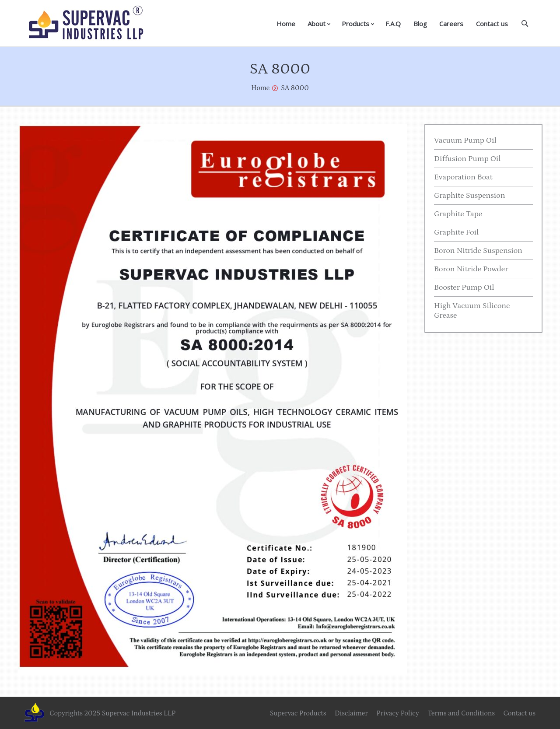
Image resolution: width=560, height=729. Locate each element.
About (317, 24)
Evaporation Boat (463, 177)
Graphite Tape (458, 214)
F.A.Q (393, 24)
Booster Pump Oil (464, 287)
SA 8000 (295, 88)
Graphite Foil (456, 232)
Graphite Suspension (469, 196)
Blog (420, 24)
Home (286, 24)
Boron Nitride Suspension (478, 251)
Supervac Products (298, 713)
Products (355, 24)
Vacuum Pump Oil (465, 140)
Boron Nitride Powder (471, 269)
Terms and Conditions (461, 713)
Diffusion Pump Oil (467, 159)
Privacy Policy (397, 713)
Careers (451, 24)
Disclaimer (351, 713)
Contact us (492, 24)
